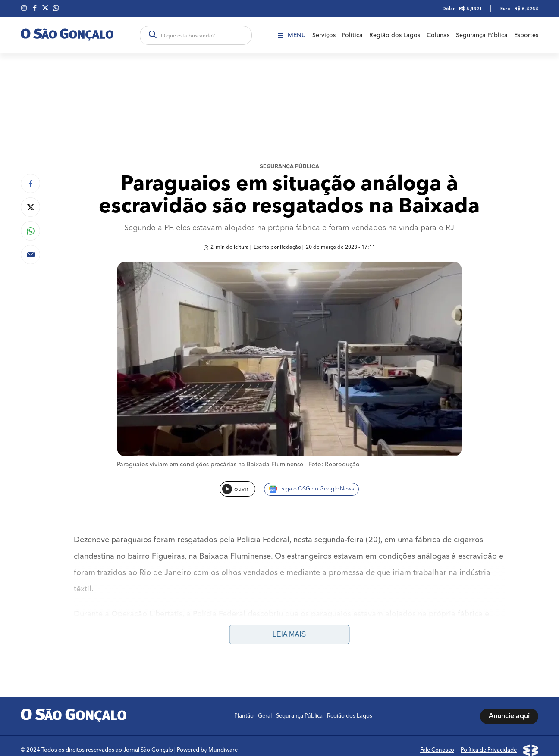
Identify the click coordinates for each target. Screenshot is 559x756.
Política (352, 35)
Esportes (526, 35)
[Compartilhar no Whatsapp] (30, 231)
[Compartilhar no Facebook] (30, 183)
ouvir (235, 489)
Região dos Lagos (395, 35)
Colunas (438, 35)
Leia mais (289, 634)
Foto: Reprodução (334, 465)
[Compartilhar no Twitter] (30, 207)
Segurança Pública (482, 35)
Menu (292, 35)
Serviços (324, 35)
